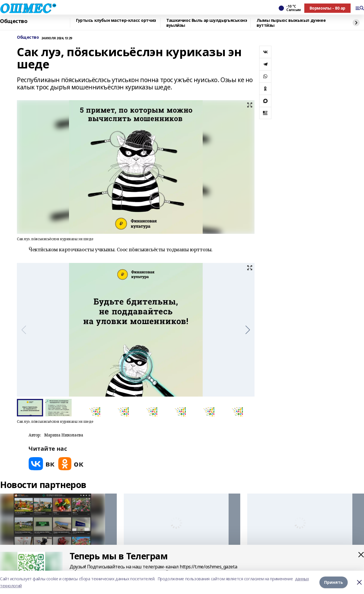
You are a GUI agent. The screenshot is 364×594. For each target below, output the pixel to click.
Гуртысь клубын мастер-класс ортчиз (116, 21)
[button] (248, 330)
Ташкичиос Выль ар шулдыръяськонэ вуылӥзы (207, 23)
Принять (334, 582)
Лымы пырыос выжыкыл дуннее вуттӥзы (291, 23)
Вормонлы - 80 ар (327, 8)
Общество (14, 21)
